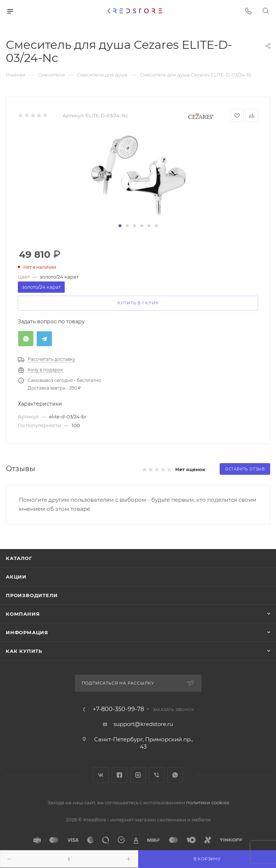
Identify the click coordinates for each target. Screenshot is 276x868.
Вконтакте (101, 775)
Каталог (19, 558)
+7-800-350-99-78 (118, 709)
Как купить (24, 651)
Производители (32, 595)
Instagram (138, 775)
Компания (23, 614)
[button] (120, 226)
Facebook (119, 775)
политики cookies (208, 802)
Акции (16, 577)
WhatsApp (175, 775)
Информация (27, 632)
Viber (157, 775)
